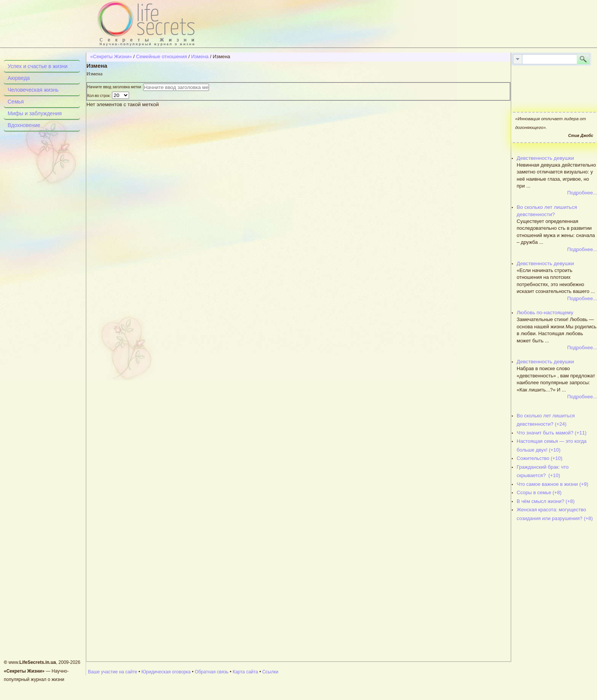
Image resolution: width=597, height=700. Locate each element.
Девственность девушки (545, 158)
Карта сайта (245, 672)
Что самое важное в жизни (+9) (552, 484)
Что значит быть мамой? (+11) (552, 433)
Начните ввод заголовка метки (115, 87)
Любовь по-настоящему (545, 313)
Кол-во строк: (100, 96)
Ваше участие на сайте (113, 672)
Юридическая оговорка (166, 672)
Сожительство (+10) (540, 458)
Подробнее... (582, 193)
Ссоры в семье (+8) (539, 492)
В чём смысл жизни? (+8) (546, 501)
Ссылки (270, 672)
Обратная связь (212, 672)
